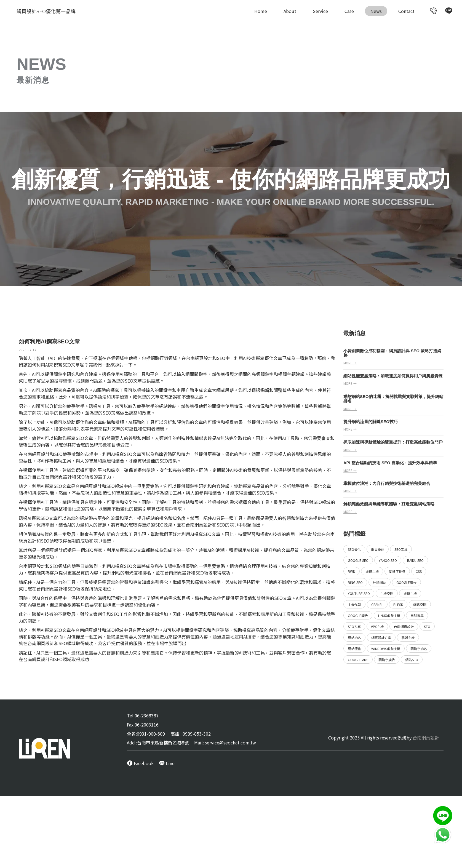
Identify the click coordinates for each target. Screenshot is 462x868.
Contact (406, 11)
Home (261, 11)
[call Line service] (449, 12)
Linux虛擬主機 (389, 615)
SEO (278, 598)
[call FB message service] (140, 763)
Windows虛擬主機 (386, 649)
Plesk (398, 604)
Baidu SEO (415, 560)
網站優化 (354, 649)
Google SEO (358, 560)
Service (320, 11)
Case (349, 11)
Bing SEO (355, 582)
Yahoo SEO (388, 560)
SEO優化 (354, 549)
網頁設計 (54, 550)
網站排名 (354, 638)
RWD (352, 571)
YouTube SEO (359, 593)
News (376, 11)
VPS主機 (377, 627)
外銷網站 (380, 582)
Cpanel (377, 604)
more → (350, 363)
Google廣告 (406, 582)
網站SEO (412, 660)
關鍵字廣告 (387, 660)
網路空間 (420, 604)
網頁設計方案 (381, 638)
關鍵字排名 (419, 649)
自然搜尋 (417, 615)
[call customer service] (433, 12)
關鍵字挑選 (397, 571)
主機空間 (387, 593)
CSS (419, 571)
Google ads (358, 660)
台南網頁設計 (36, 454)
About (290, 11)
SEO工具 (401, 549)
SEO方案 (354, 627)
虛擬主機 (372, 571)
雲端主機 (408, 638)
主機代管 (354, 604)
